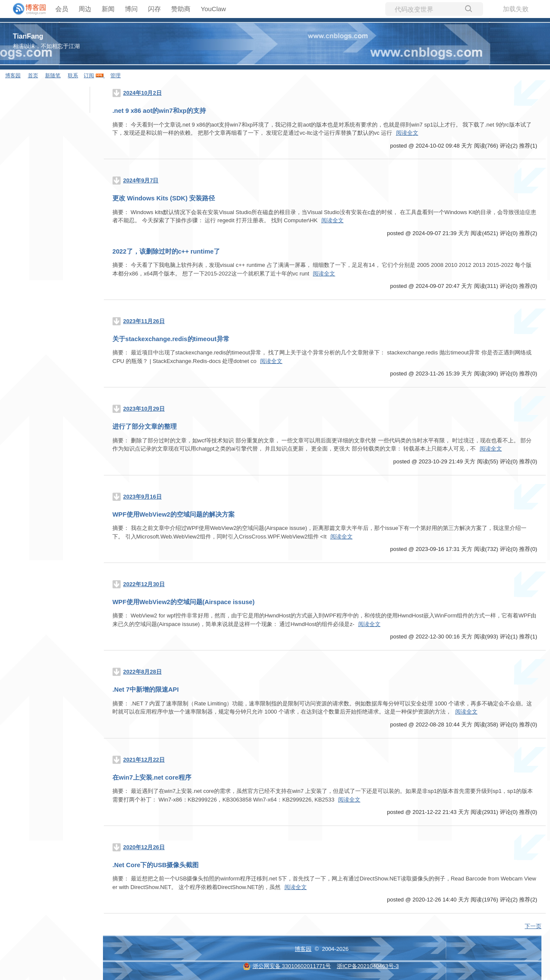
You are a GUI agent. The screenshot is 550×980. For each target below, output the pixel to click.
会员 (62, 9)
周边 (85, 9)
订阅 (89, 76)
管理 (115, 76)
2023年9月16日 (142, 497)
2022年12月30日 (144, 584)
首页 (33, 76)
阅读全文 (407, 133)
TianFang (28, 36)
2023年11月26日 (144, 321)
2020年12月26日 (144, 847)
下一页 (533, 926)
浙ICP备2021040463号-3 (368, 966)
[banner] (26, 9)
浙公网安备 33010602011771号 (287, 966)
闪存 (154, 9)
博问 (131, 9)
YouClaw (213, 9)
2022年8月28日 (142, 672)
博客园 (13, 76)
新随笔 (53, 76)
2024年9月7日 (141, 180)
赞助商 (181, 9)
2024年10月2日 (142, 93)
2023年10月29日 (144, 409)
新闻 (108, 9)
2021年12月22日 (144, 760)
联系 (73, 76)
